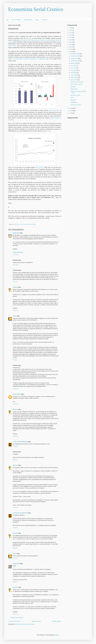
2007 (71, 111)
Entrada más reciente (15, 621)
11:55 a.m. (16, 436)
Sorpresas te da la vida (77, 82)
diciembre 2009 (75, 54)
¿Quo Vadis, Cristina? (76, 84)
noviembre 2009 (75, 56)
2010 (71, 49)
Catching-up (74, 102)
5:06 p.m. (15, 582)
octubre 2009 (75, 58)
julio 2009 (74, 66)
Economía (17, 224)
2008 (71, 108)
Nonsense (73, 100)
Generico (15, 287)
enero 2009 (74, 80)
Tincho (48, 131)
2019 (71, 30)
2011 (71, 47)
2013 (71, 42)
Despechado (74, 89)
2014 (71, 40)
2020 (71, 28)
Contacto (44, 20)
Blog (37, 20)
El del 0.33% (16, 564)
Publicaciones (28, 20)
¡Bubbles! (73, 87)
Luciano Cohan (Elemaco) (20, 442)
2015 (71, 37)
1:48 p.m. (15, 548)
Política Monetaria (31, 224)
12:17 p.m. (16, 265)
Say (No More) (17, 394)
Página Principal (36, 621)
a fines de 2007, (54, 110)
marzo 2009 (74, 75)
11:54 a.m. (16, 404)
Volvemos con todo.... (76, 105)
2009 (71, 52)
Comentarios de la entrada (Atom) (25, 624)
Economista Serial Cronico (36, 9)
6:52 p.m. (15, 614)
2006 (71, 113)
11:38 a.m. (16, 389)
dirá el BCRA (12, 46)
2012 (71, 45)
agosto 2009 (74, 63)
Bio (8, 20)
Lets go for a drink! (76, 95)
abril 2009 (74, 73)
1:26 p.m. (15, 528)
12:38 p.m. (16, 446)
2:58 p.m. (15, 460)
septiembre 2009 (76, 61)
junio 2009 (74, 68)
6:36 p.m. (15, 311)
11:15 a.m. (16, 255)
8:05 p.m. (15, 360)
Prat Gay (29, 38)
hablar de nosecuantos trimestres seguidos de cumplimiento (27, 59)
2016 (71, 35)
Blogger (57, 635)
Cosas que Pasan (18, 252)
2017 (71, 33)
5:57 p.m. (15, 282)
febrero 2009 (74, 77)
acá (54, 44)
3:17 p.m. (15, 558)
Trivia (72, 98)
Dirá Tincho (40, 167)
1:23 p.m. (15, 507)
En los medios (16, 20)
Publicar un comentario (17, 618)
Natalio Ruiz (16, 233)
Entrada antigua (56, 621)
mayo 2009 (74, 70)
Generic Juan (23, 224)
